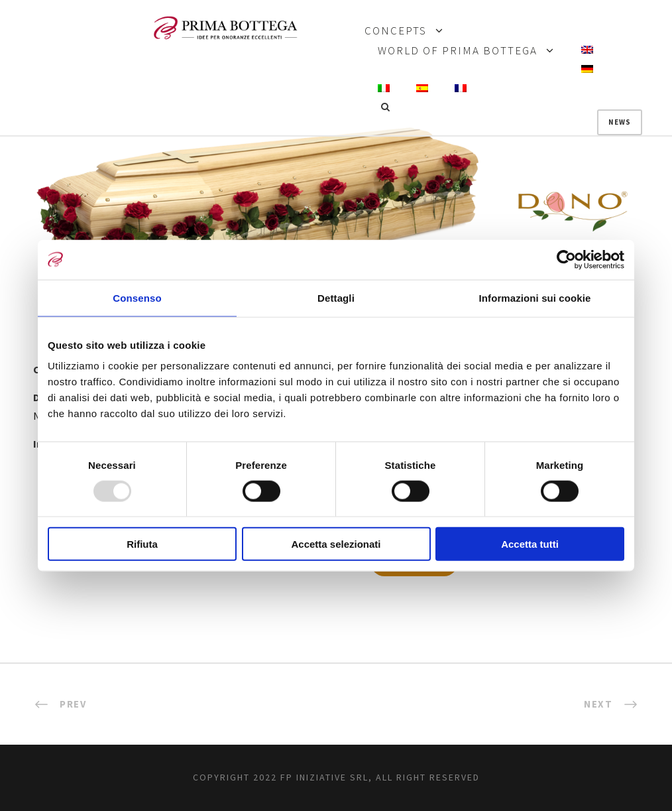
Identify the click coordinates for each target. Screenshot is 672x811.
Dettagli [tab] (336, 297)
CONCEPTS (396, 31)
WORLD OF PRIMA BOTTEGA (458, 51)
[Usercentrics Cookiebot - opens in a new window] (566, 259)
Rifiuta (142, 544)
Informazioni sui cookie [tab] (535, 297)
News (620, 122)
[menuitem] (587, 51)
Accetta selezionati (336, 544)
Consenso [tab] (137, 297)
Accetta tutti (530, 544)
